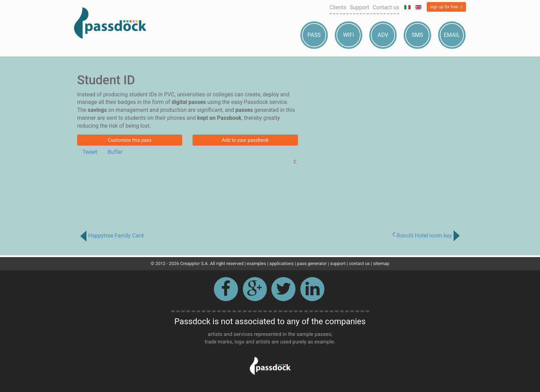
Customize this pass (130, 140)
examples (257, 263)
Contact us (386, 7)
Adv (383, 35)
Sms (418, 35)
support (338, 263)
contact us (359, 263)
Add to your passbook (245, 140)
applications (282, 263)
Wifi (349, 35)
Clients (338, 7)
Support (360, 7)
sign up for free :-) (446, 7)
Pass (314, 35)
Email (452, 35)
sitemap (381, 263)
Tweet (90, 152)
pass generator (312, 263)
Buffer (115, 152)
